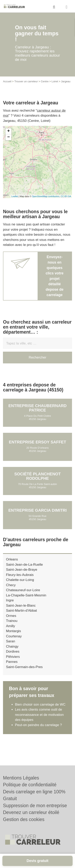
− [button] (8, 137)
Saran (10, 641)
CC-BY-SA (66, 196)
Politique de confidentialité (30, 785)
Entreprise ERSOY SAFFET (37, 442)
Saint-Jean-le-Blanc (21, 606)
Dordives (13, 652)
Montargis (13, 631)
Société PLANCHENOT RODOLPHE (37, 476)
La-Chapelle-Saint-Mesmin (26, 595)
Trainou (12, 621)
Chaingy (12, 646)
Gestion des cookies (24, 819)
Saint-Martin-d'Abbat (21, 611)
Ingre (10, 600)
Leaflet (15, 196)
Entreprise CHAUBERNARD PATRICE (37, 408)
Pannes (12, 662)
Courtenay (14, 636)
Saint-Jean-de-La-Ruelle (24, 565)
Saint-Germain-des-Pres (24, 667)
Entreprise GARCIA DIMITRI (38, 510)
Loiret (55, 81)
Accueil (7, 81)
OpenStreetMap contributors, (46, 196)
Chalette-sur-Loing (20, 580)
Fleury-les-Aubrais (20, 575)
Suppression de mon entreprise (35, 806)
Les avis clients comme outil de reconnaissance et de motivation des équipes (39, 715)
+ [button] (8, 131)
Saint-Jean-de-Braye (22, 570)
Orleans (12, 559)
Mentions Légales (21, 778)
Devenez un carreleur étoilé (31, 812)
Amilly (10, 626)
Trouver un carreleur (26, 81)
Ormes (11, 616)
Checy (11, 585)
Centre (45, 81)
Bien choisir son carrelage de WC (40, 704)
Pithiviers (13, 657)
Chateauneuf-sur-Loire (23, 590)
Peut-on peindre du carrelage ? (38, 725)
